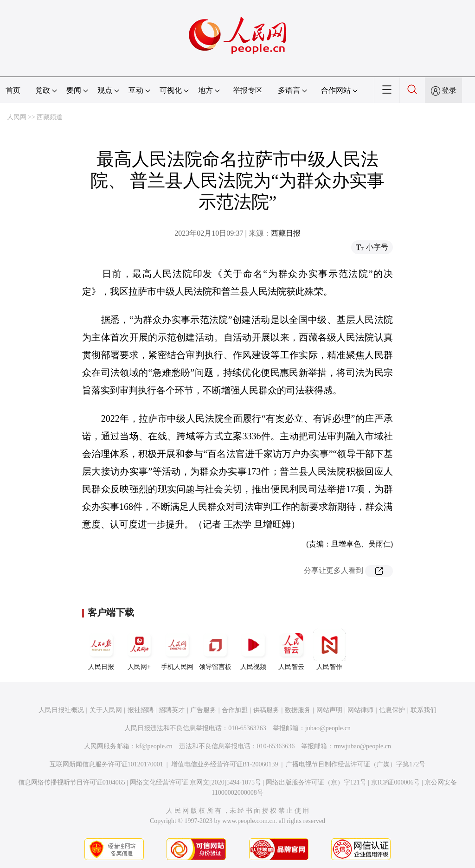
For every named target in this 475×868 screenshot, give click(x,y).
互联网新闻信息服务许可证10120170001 (106, 764)
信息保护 (392, 710)
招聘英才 (172, 710)
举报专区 (248, 90)
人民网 (17, 117)
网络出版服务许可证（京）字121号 (316, 782)
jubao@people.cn (328, 728)
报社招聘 (141, 710)
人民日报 (101, 649)
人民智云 (291, 649)
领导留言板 (215, 649)
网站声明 (329, 710)
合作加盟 (235, 710)
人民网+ (139, 649)
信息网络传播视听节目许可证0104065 (72, 782)
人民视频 (253, 649)
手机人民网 (177, 649)
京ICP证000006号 (396, 782)
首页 (13, 90)
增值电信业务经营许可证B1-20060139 (225, 764)
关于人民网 (106, 710)
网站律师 (360, 710)
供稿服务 (266, 710)
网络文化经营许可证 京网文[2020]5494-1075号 (196, 782)
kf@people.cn (154, 746)
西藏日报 (286, 233)
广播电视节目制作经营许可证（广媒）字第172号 (356, 764)
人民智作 (329, 649)
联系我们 (424, 710)
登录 (449, 90)
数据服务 (298, 710)
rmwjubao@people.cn (362, 746)
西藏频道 (50, 117)
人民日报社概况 (61, 710)
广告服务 (203, 710)
